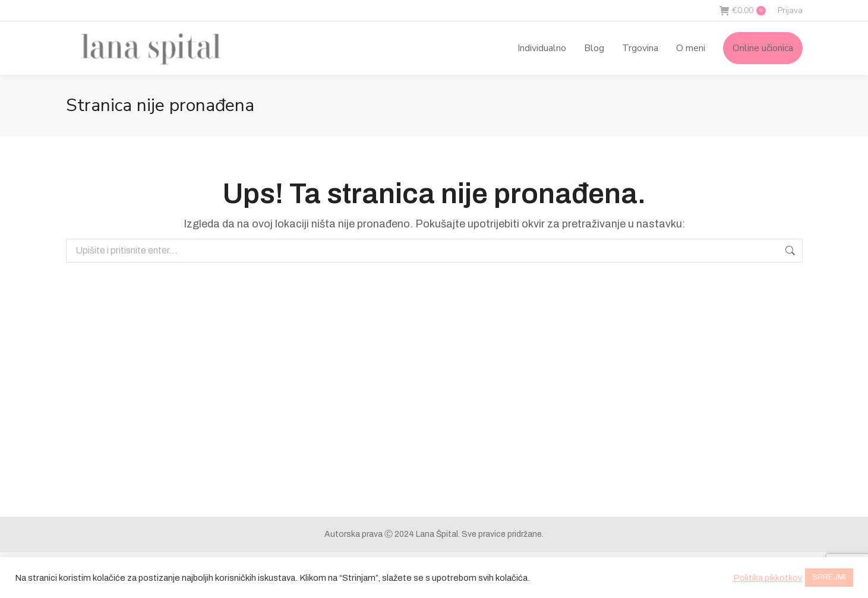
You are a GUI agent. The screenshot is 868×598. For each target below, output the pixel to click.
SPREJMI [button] (829, 577)
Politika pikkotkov (768, 578)
